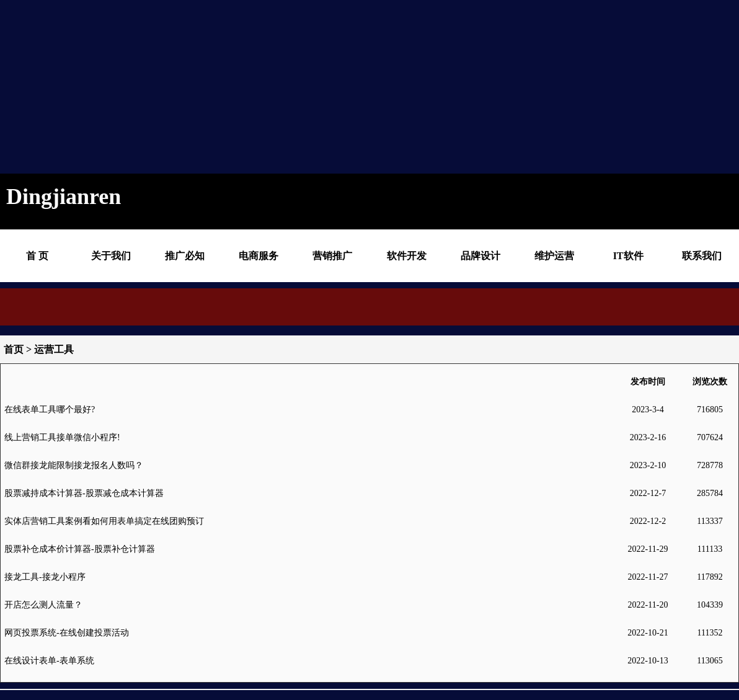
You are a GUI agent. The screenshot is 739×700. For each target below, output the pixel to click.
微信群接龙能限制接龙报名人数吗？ (74, 465)
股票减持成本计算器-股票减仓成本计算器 (84, 493)
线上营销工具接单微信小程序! (62, 437)
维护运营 (554, 256)
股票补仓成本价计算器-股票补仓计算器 (80, 549)
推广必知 (185, 256)
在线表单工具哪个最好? (50, 410)
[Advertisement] (353, 87)
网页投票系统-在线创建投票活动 (67, 633)
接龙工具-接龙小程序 (45, 577)
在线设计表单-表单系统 (49, 661)
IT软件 (628, 256)
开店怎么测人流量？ (43, 605)
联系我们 (702, 256)
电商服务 (259, 256)
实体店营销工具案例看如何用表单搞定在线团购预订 (104, 521)
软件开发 (407, 256)
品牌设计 (480, 256)
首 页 (37, 256)
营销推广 (332, 256)
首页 (14, 349)
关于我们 (111, 256)
